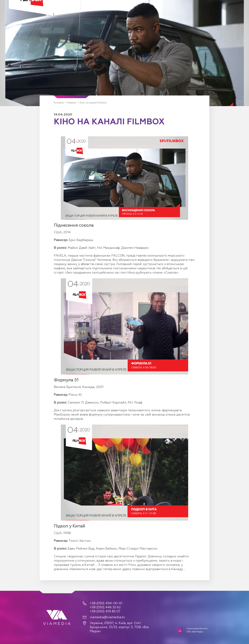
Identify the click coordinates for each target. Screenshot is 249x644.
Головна (59, 103)
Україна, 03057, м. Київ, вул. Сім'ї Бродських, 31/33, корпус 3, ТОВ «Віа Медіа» (119, 627)
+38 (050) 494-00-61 (106, 603)
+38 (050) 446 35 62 (105, 607)
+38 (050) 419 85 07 (105, 611)
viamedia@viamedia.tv (107, 617)
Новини (72, 103)
